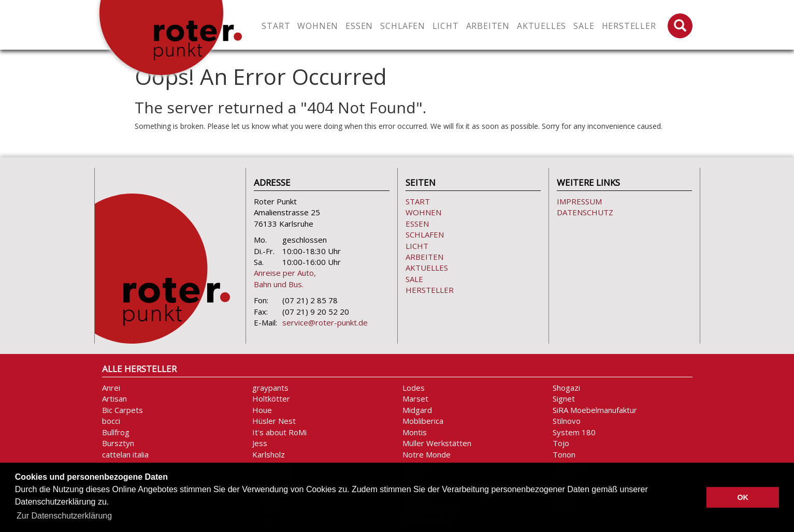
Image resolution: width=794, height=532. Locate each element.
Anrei (111, 388)
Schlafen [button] (402, 26)
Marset (415, 398)
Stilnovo (567, 421)
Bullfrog (116, 432)
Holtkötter (271, 398)
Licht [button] (446, 26)
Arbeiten (424, 257)
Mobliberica (423, 421)
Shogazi (566, 388)
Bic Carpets (122, 410)
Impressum (579, 201)
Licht (417, 246)
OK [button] (743, 497)
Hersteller (629, 26)
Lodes (414, 388)
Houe (262, 410)
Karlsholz (269, 454)
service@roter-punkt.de (325, 322)
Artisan (114, 398)
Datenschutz (585, 212)
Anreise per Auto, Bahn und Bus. (285, 278)
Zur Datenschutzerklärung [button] (64, 516)
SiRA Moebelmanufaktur (595, 410)
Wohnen (423, 212)
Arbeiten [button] (488, 26)
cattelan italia (125, 454)
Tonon (564, 454)
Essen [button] (359, 26)
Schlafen (425, 234)
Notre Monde (427, 454)
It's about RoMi (279, 432)
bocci (111, 421)
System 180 (574, 432)
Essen (417, 224)
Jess (260, 443)
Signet (564, 398)
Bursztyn (118, 443)
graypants (270, 388)
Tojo (561, 443)
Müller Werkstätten (437, 443)
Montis (415, 432)
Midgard (417, 410)
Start (276, 26)
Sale (584, 26)
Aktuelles (542, 26)
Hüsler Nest (274, 421)
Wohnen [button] (318, 26)
